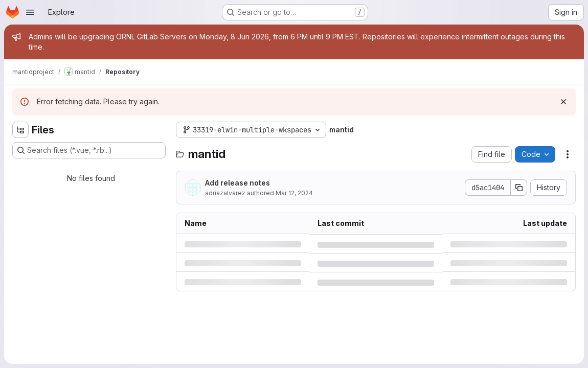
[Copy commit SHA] (519, 188)
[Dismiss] (563, 102)
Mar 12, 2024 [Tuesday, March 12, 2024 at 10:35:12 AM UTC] (294, 193)
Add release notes (238, 183)
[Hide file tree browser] (20, 130)
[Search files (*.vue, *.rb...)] (89, 150)
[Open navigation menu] (30, 12)
